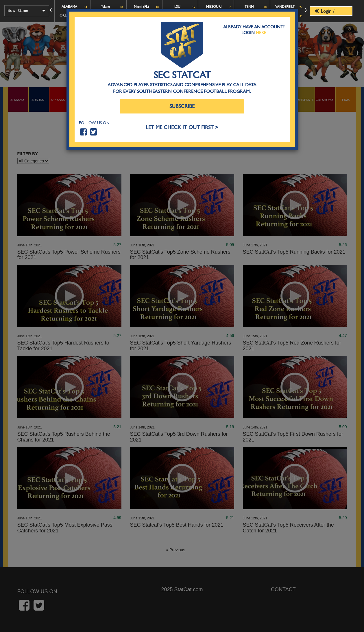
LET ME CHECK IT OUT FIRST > (182, 128)
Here (261, 33)
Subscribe (182, 106)
